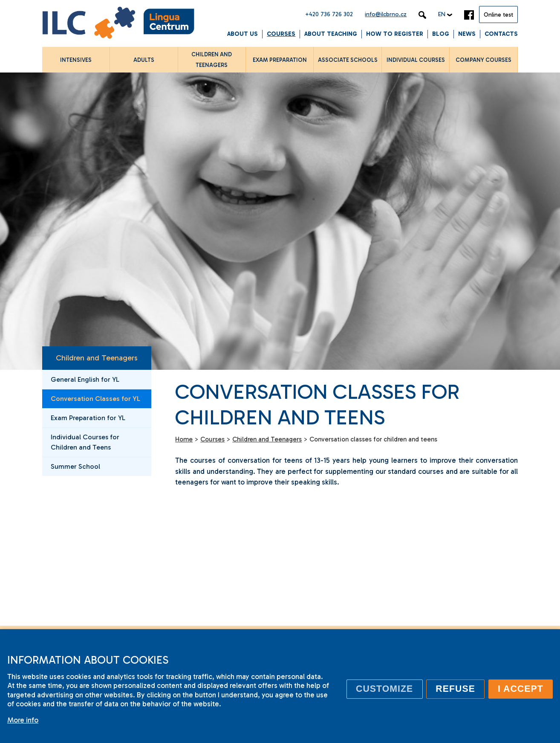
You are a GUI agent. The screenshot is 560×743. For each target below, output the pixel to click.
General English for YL (85, 379)
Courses (281, 34)
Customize (384, 689)
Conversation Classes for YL (95, 399)
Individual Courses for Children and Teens (85, 442)
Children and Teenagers (97, 358)
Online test (498, 15)
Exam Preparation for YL (88, 418)
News (467, 34)
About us (242, 34)
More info (23, 720)
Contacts (501, 34)
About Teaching (331, 34)
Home (184, 439)
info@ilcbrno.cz (386, 14)
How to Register (395, 34)
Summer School (75, 466)
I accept (521, 689)
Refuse (455, 689)
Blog (441, 34)
